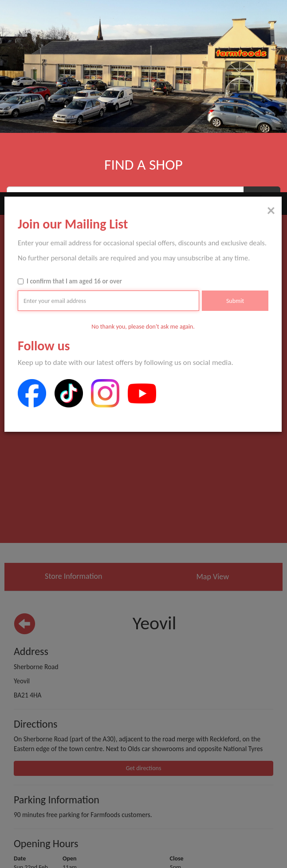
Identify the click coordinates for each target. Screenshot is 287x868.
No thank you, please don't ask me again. (143, 134)
